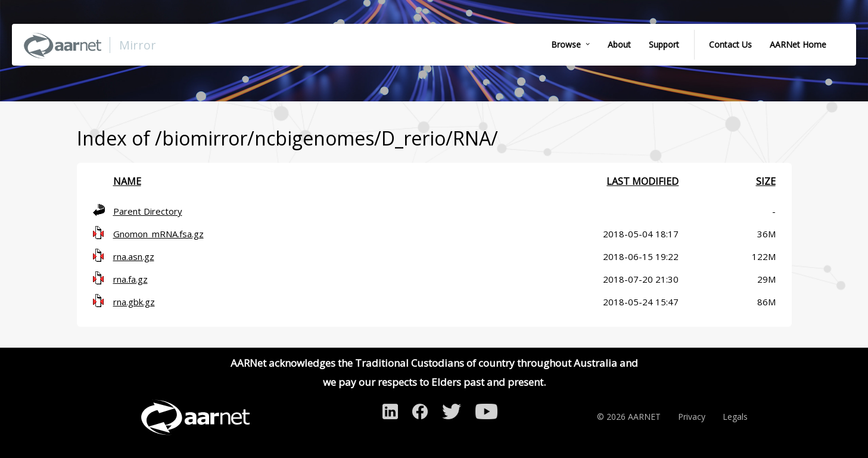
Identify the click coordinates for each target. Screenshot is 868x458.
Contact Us (730, 44)
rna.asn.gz (134, 256)
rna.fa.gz (130, 279)
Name (127, 181)
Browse (566, 44)
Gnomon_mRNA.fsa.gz (158, 234)
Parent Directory (148, 211)
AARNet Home (798, 44)
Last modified (643, 181)
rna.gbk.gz (134, 302)
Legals (735, 417)
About (619, 44)
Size (766, 181)
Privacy (692, 417)
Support (664, 44)
